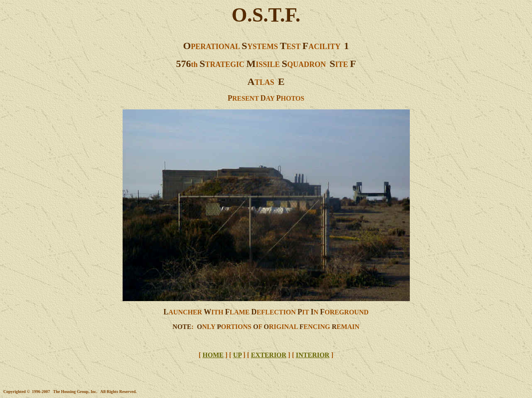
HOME (213, 355)
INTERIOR (313, 355)
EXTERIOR (269, 355)
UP (237, 355)
